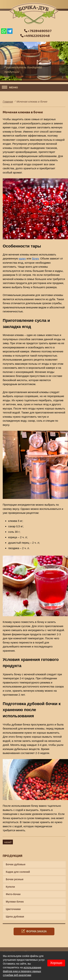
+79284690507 (40, 31)
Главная (8, 102)
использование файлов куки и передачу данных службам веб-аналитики (22, 971)
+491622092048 (37, 36)
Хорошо (56, 963)
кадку (22, 258)
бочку (35, 258)
